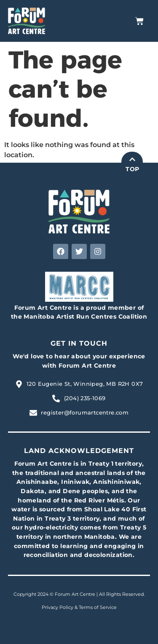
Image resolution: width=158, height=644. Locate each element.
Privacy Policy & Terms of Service (79, 607)
